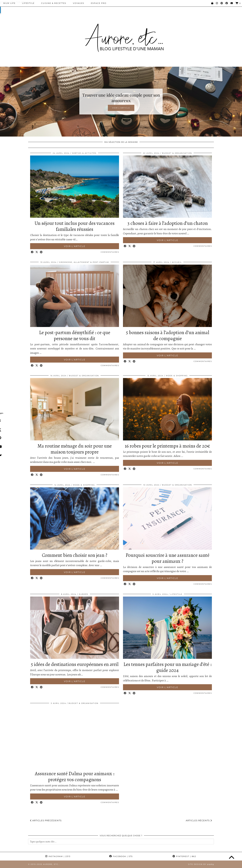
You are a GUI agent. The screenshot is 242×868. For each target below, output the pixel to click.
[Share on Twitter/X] (37, 252)
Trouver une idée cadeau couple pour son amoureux (121, 98)
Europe (84, 594)
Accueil (177, 262)
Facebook (121, 856)
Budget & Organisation (177, 153)
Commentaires (110, 252)
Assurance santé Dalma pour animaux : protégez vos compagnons (75, 777)
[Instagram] (217, 3)
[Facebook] (227, 3)
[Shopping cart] (238, 3)
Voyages (79, 3)
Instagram (58, 856)
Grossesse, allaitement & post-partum (84, 262)
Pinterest (184, 856)
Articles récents (199, 820)
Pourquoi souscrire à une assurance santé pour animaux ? (168, 558)
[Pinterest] (222, 3)
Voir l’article (121, 108)
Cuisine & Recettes (54, 3)
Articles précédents (46, 820)
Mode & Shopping (177, 376)
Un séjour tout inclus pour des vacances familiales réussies (75, 226)
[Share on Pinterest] (41, 252)
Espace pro (99, 3)
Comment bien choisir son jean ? (75, 555)
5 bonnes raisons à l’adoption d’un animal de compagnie (168, 335)
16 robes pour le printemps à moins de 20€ (167, 446)
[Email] (232, 3)
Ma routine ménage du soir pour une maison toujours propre (75, 449)
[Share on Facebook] (32, 252)
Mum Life (9, 3)
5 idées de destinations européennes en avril (75, 664)
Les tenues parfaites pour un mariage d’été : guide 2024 (168, 667)
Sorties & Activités (84, 153)
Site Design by (201, 864)
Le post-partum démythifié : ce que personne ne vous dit (75, 335)
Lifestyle (28, 3)
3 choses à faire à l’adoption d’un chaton (168, 223)
